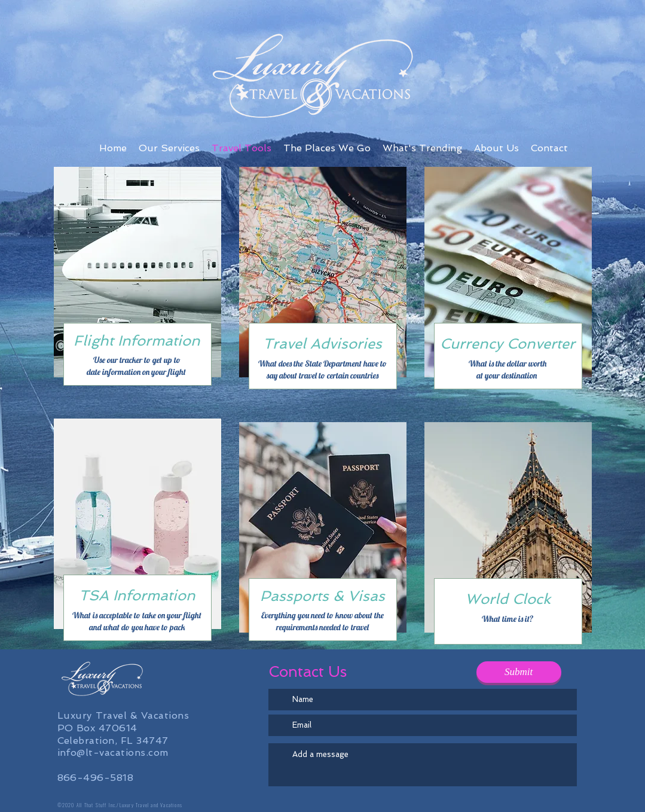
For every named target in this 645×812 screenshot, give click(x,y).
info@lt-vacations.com (113, 753)
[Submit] (519, 672)
